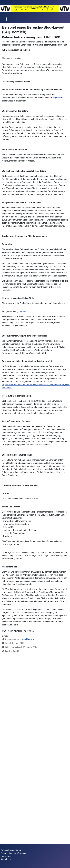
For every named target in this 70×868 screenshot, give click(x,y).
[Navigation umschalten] (4, 19)
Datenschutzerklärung (11, 850)
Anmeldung (6, 859)
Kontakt (24, 311)
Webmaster (22, 853)
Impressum (58, 98)
